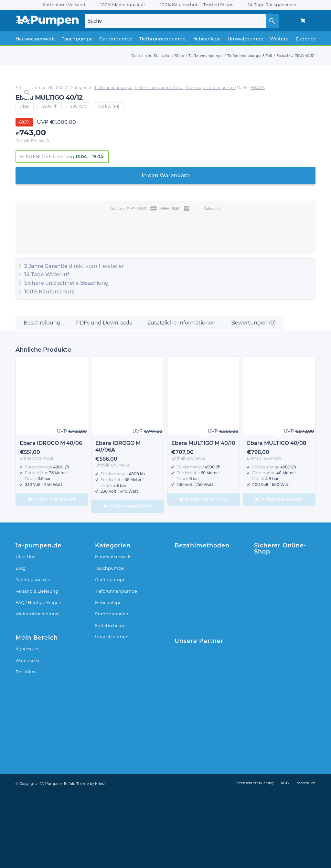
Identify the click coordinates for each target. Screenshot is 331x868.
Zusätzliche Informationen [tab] (182, 398)
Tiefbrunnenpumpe (288, 88)
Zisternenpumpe (276, 92)
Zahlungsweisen (33, 655)
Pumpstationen (112, 689)
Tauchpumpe (109, 643)
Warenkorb (27, 736)
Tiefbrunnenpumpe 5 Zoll (215, 92)
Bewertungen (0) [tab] (253, 398)
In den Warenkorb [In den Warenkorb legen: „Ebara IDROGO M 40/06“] (52, 575)
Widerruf (232, 284)
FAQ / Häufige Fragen (38, 678)
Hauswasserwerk (113, 632)
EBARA (198, 97)
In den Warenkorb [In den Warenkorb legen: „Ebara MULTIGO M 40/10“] (203, 575)
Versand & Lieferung (37, 666)
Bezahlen (26, 747)
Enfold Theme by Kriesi (84, 859)
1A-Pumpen (50, 859)
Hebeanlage (108, 678)
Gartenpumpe (110, 655)
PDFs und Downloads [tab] (104, 398)
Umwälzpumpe (112, 712)
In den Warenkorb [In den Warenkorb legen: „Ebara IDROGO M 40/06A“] (128, 582)
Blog (21, 643)
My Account (28, 724)
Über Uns (25, 632)
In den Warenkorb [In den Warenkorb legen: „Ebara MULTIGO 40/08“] (279, 575)
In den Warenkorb (253, 185)
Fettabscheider (111, 701)
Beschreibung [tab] (42, 398)
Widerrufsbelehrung (37, 689)
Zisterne (250, 92)
